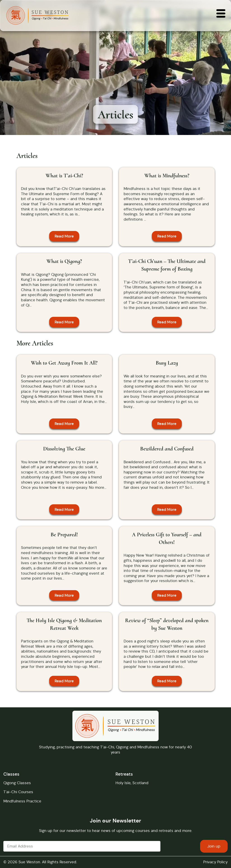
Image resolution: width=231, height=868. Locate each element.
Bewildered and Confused (167, 449)
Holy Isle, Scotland (132, 783)
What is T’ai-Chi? (64, 176)
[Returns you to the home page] (37, 16)
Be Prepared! (64, 535)
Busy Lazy (167, 363)
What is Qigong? (64, 261)
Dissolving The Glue (64, 449)
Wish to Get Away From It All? (64, 363)
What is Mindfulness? (167, 176)
